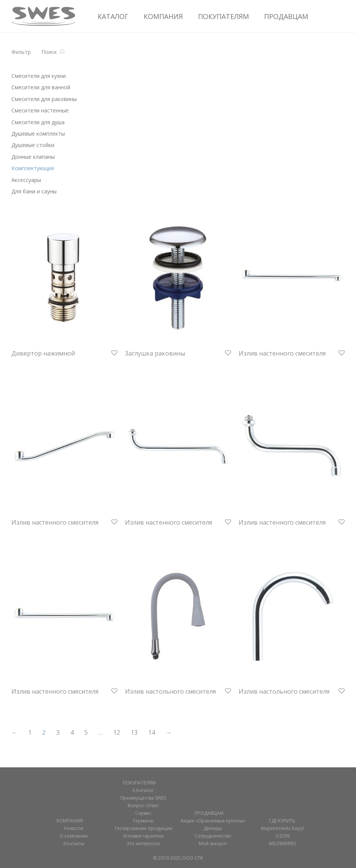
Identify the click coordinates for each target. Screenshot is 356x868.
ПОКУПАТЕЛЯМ (223, 16)
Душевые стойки (33, 145)
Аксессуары (26, 180)
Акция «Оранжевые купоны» (213, 821)
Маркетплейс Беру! (282, 828)
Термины (143, 821)
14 (152, 732)
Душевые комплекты (38, 134)
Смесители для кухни (39, 76)
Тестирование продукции (143, 828)
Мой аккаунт (213, 843)
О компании (74, 836)
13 (134, 732)
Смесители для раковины (44, 99)
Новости (74, 828)
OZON (282, 836)
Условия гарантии (143, 836)
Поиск (49, 52)
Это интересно (143, 843)
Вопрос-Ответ (143, 806)
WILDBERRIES (282, 843)
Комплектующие (33, 168)
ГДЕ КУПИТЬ (282, 821)
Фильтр (21, 52)
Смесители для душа (38, 122)
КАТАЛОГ (113, 16)
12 (117, 732)
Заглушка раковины (155, 353)
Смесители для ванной (41, 87)
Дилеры (213, 828)
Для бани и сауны (34, 191)
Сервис (143, 813)
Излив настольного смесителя (170, 691)
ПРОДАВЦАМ (286, 16)
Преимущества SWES (143, 798)
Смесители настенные (40, 110)
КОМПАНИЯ (163, 16)
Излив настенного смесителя (282, 353)
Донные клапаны (33, 157)
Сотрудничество (213, 836)
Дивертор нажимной (43, 353)
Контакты (74, 843)
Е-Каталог (143, 790)
